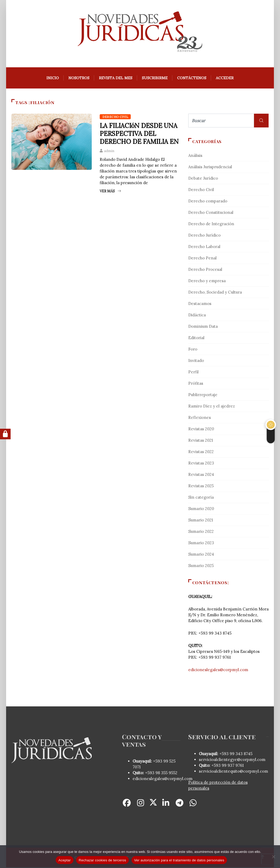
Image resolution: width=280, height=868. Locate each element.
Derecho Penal (202, 259)
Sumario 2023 (201, 544)
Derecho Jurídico (204, 236)
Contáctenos (192, 79)
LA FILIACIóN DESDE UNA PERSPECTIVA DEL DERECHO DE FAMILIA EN (139, 134)
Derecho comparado (208, 202)
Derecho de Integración (211, 225)
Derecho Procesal (205, 270)
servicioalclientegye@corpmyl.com (232, 760)
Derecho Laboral (204, 247)
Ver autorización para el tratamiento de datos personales (179, 860)
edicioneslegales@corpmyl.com (218, 670)
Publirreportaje (203, 395)
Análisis (195, 156)
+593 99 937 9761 (227, 766)
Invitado (196, 361)
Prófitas (196, 384)
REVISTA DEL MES (116, 79)
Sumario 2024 (201, 555)
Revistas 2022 (201, 452)
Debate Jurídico (203, 179)
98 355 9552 (166, 774)
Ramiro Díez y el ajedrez (212, 407)
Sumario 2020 (201, 509)
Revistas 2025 (201, 487)
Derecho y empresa (207, 282)
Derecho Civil (115, 118)
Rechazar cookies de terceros (102, 860)
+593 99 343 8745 (235, 754)
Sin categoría (201, 498)
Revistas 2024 (201, 475)
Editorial (196, 338)
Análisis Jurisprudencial (210, 168)
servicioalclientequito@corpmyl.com (233, 772)
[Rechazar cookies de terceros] (273, 857)
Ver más (110, 192)
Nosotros (79, 79)
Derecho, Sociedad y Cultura (215, 293)
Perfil (193, 373)
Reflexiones (200, 418)
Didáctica (197, 316)
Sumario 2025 (201, 566)
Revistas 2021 (201, 441)
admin (109, 152)
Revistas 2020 (201, 430)
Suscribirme (155, 79)
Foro (193, 350)
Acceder (225, 79)
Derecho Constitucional (211, 213)
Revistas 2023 (201, 464)
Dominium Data (203, 327)
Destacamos (200, 304)
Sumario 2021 (201, 521)
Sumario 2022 (201, 532)
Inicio (53, 79)
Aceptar (65, 860)
